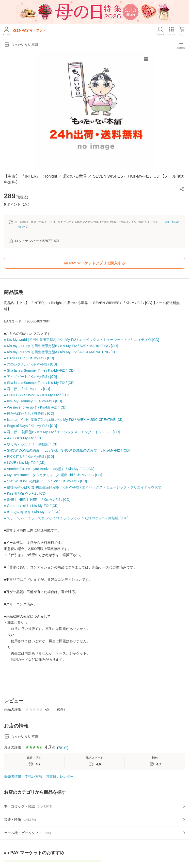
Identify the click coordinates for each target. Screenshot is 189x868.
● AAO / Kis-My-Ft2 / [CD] (24, 438)
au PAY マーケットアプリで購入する (95, 263)
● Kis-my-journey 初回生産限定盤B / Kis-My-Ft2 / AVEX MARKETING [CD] (61, 346)
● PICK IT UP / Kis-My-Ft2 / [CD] (29, 457)
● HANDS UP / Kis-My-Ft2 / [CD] (29, 358)
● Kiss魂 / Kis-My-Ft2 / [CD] (25, 493)
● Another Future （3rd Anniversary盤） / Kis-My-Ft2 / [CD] (49, 469)
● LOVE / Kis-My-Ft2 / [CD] (25, 463)
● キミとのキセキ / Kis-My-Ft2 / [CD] (32, 512)
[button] (182, 189)
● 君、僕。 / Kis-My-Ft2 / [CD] (27, 389)
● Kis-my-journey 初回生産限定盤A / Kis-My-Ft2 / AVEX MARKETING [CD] (61, 352)
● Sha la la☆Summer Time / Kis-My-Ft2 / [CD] (39, 370)
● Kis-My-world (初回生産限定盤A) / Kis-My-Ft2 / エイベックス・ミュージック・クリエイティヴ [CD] (82, 340)
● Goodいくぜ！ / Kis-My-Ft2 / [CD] (31, 506)
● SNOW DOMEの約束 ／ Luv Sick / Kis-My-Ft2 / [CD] (45, 481)
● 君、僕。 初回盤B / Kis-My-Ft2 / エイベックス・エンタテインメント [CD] (62, 432)
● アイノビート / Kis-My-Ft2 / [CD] (30, 377)
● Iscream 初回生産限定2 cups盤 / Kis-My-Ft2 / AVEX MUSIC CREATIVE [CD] (64, 420)
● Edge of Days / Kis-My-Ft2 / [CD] (30, 426)
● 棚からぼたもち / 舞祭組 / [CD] (29, 413)
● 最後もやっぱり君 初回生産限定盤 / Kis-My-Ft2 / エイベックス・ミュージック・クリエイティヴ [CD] (83, 487)
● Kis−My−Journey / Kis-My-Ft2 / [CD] (33, 401)
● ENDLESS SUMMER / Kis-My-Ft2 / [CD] (36, 395)
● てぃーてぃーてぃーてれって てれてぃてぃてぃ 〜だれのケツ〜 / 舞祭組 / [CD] (66, 518)
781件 (63, 748)
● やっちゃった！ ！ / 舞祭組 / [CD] (31, 444)
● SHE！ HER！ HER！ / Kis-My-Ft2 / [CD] (37, 500)
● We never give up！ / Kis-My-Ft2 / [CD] (35, 407)
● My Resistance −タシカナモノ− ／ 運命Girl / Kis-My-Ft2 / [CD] (53, 475)
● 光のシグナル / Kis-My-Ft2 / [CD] (30, 364)
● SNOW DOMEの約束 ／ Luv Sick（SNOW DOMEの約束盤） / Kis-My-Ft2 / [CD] (67, 450)
